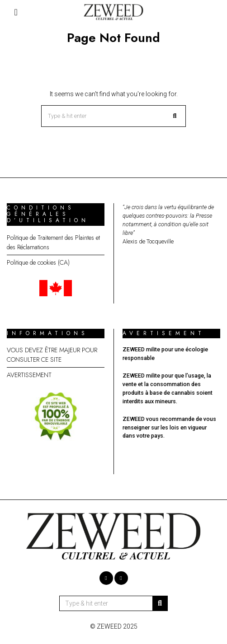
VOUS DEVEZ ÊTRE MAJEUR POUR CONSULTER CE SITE (52, 355)
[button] (175, 116)
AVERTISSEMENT (29, 375)
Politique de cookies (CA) (38, 262)
